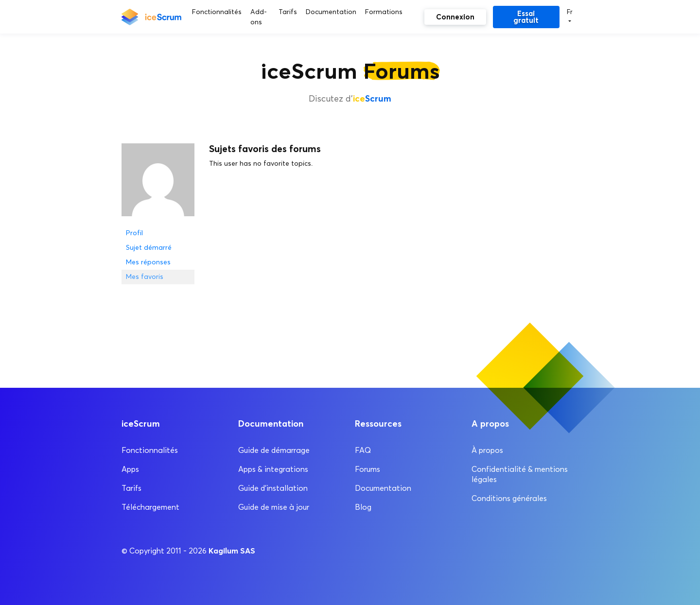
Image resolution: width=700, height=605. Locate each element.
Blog (363, 507)
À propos (487, 450)
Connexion (455, 17)
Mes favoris (145, 277)
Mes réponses (148, 262)
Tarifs (131, 488)
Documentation (383, 488)
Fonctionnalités (150, 450)
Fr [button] (570, 12)
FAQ (363, 450)
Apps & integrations (273, 469)
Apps (130, 469)
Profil (134, 233)
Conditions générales (509, 498)
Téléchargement (150, 507)
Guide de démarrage (274, 450)
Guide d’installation (273, 488)
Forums (367, 469)
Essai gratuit (526, 17)
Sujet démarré (149, 248)
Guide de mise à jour (274, 507)
